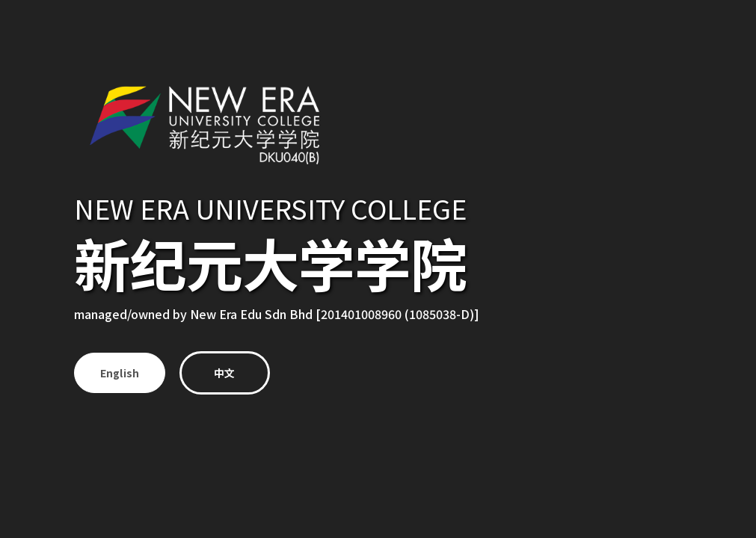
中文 (227, 373)
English (120, 373)
